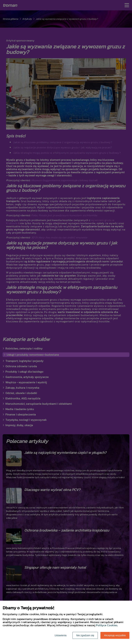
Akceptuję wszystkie (115, 635)
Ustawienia (61, 635)
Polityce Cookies (107, 625)
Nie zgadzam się (85, 635)
